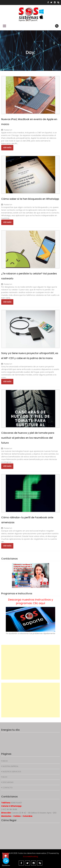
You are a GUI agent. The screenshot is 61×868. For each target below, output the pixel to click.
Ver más (7, 148)
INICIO (5, 761)
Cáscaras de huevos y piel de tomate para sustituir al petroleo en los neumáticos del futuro (28, 438)
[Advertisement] (30, 662)
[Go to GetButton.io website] (6, 865)
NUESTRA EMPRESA (10, 766)
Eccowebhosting (31, 856)
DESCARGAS (8, 782)
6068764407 (16, 803)
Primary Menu (4, 26)
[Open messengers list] (6, 861)
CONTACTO (8, 788)
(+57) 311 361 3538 (9, 809)
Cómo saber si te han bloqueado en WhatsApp (30, 199)
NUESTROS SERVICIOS (12, 772)
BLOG (5, 777)
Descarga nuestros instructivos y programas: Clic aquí (30, 601)
